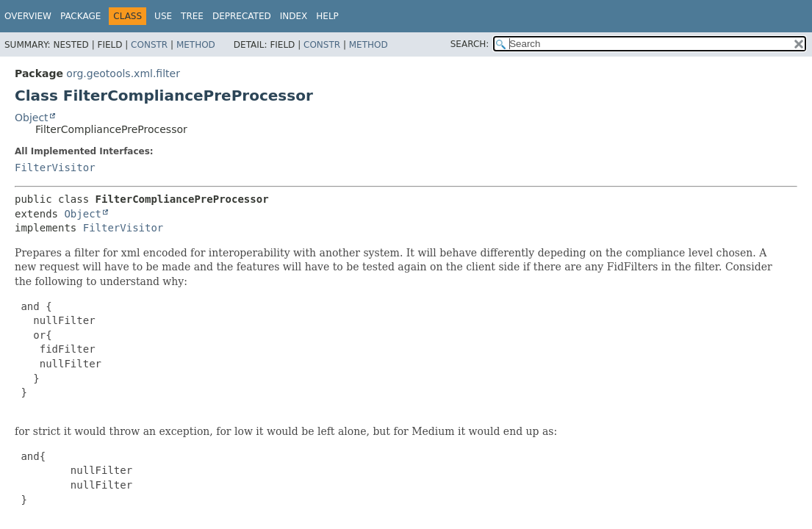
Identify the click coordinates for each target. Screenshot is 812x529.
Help (327, 16)
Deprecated (242, 16)
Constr (149, 45)
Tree (192, 16)
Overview (28, 16)
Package (80, 16)
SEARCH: (470, 44)
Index (294, 16)
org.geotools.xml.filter (123, 73)
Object (32, 118)
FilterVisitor (55, 168)
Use (163, 16)
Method (196, 45)
